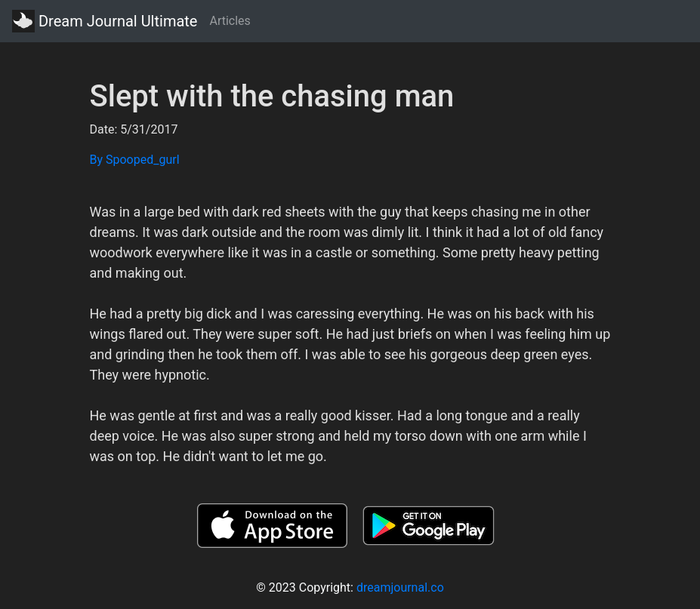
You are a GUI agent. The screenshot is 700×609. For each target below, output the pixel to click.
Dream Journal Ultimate (105, 21)
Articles (230, 21)
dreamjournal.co (400, 587)
